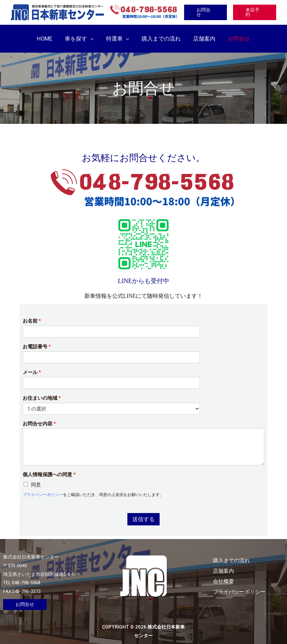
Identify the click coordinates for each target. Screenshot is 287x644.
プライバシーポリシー (43, 488)
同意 (36, 479)
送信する (143, 513)
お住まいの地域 (42, 392)
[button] (92, 35)
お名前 (32, 315)
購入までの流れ (241, 554)
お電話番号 (37, 340)
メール (32, 366)
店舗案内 (232, 564)
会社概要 (232, 575)
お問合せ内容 (39, 417)
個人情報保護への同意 (49, 468)
